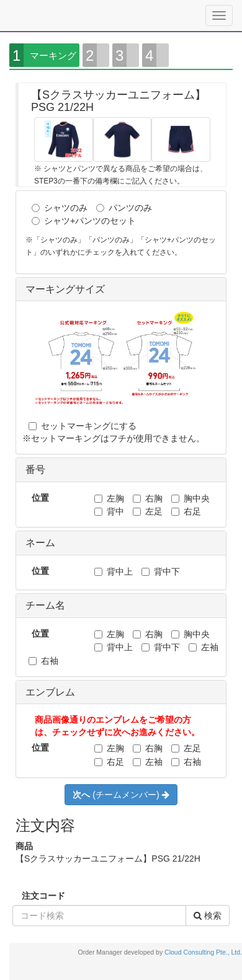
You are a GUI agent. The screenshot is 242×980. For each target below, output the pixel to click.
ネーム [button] (40, 543)
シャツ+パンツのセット (84, 221)
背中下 (161, 572)
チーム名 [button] (45, 605)
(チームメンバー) (121, 795)
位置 (40, 498)
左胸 (109, 498)
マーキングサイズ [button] (65, 289)
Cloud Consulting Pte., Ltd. (203, 952)
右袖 (43, 661)
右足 (186, 511)
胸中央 (190, 498)
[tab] (121, 290)
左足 (148, 511)
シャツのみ (60, 208)
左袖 (204, 647)
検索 (208, 916)
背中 (109, 511)
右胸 (148, 498)
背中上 (114, 572)
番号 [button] (35, 470)
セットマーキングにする (83, 426)
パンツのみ (124, 208)
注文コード (43, 896)
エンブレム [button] (50, 692)
